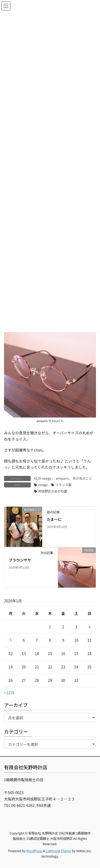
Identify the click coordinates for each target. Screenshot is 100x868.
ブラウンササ (20, 560)
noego (43, 485)
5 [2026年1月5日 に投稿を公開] (11, 640)
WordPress (34, 851)
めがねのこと (82, 478)
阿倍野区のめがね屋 (53, 491)
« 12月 (9, 693)
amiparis (62, 478)
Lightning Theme (59, 851)
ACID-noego (43, 478)
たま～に (54, 519)
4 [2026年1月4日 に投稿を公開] (89, 627)
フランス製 (63, 485)
